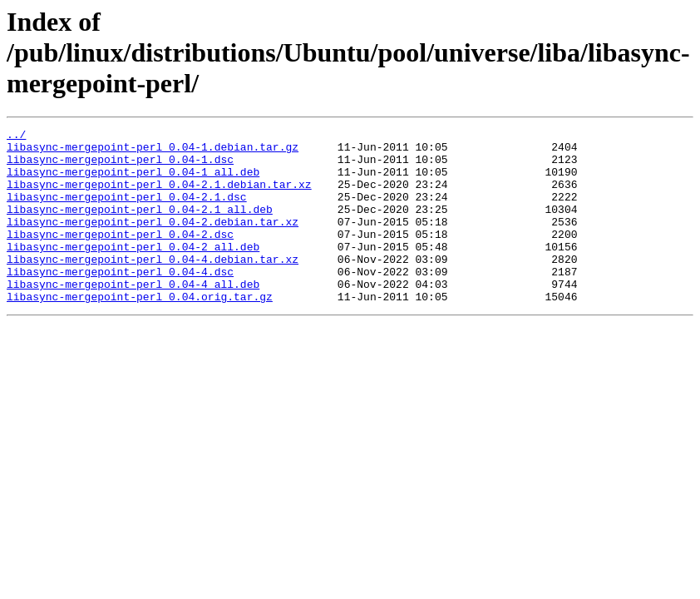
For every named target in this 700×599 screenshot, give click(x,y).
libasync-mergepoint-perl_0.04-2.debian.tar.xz (153, 241)
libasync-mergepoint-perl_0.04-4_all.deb (133, 316)
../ (16, 136)
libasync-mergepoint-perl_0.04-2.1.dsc (127, 211)
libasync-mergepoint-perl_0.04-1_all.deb (133, 181)
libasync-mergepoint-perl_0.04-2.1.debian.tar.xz (159, 196)
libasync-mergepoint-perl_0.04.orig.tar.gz (140, 331)
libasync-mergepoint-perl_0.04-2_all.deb (133, 271)
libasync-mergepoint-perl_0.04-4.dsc (120, 301)
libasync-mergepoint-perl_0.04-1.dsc (120, 166)
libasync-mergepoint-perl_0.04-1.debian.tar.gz (153, 151)
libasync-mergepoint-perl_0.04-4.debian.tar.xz (153, 286)
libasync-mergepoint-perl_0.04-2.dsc (120, 256)
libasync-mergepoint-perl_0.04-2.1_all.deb (140, 226)
